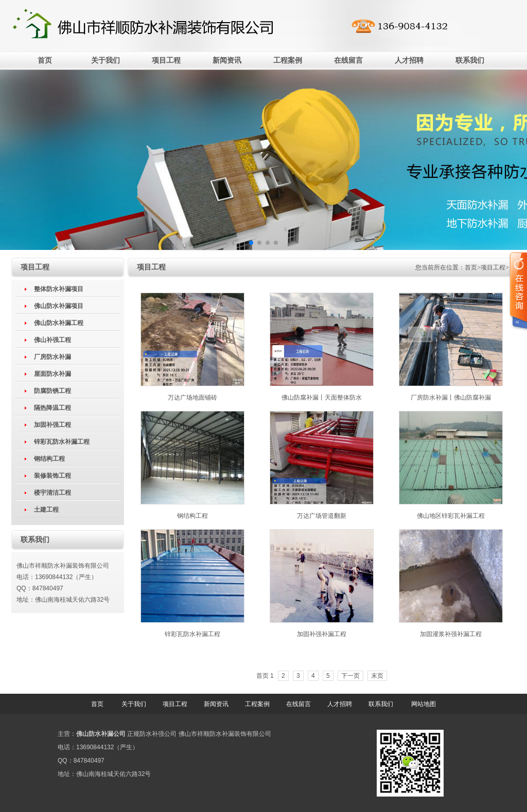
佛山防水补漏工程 (59, 323)
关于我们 (106, 60)
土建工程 (46, 510)
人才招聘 (409, 60)
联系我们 (470, 60)
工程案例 (288, 60)
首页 (45, 60)
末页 (377, 676)
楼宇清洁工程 (52, 493)
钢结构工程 (49, 459)
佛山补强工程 (52, 340)
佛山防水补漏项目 (59, 306)
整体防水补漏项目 (59, 289)
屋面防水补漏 (52, 374)
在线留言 (348, 60)
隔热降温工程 (52, 408)
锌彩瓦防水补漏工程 (62, 442)
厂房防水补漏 (52, 357)
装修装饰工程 (52, 476)
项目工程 (166, 60)
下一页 (350, 676)
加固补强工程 (52, 425)
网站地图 (424, 704)
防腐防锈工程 (52, 391)
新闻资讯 (227, 60)
